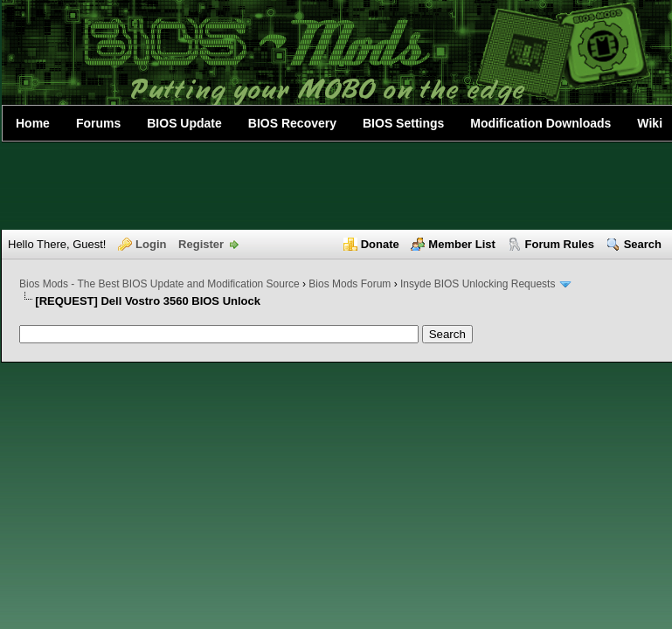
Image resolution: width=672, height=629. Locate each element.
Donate (380, 244)
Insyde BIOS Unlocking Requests (478, 284)
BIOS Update (184, 123)
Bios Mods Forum (350, 284)
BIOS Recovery (292, 123)
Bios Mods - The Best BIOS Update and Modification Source (159, 284)
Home (33, 123)
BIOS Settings (403, 123)
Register (201, 244)
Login (151, 244)
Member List (462, 244)
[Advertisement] (336, 186)
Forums (98, 123)
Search (643, 244)
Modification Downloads (540, 123)
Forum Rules (560, 244)
